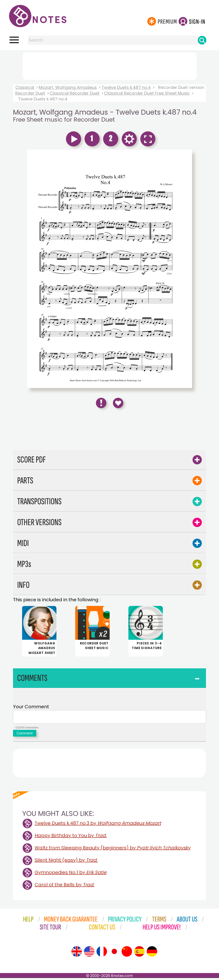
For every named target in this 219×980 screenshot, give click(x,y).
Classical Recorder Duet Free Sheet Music (147, 93)
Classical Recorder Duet (75, 93)
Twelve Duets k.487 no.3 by (98, 825)
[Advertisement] (110, 65)
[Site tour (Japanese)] (114, 954)
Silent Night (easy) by (66, 862)
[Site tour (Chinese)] (127, 954)
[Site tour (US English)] (89, 954)
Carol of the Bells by (64, 887)
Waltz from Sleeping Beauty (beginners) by (113, 850)
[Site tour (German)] (152, 954)
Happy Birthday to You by (71, 838)
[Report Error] (101, 403)
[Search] (202, 40)
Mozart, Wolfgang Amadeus (68, 87)
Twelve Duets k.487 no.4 (126, 87)
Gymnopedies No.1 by (70, 874)
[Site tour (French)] (102, 954)
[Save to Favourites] (118, 403)
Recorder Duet (30, 93)
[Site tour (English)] (77, 954)
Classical (25, 87)
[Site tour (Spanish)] (139, 954)
